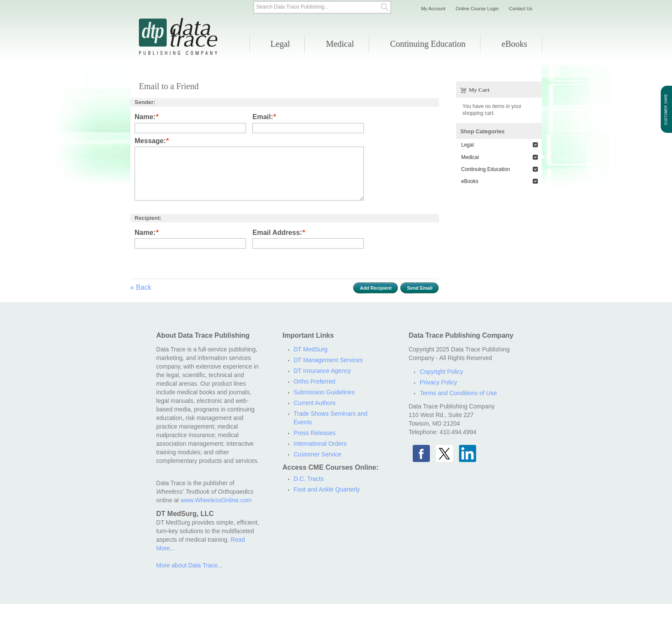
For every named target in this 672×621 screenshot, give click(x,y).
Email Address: (277, 233)
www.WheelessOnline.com (216, 500)
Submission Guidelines (324, 392)
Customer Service (317, 454)
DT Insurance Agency (322, 371)
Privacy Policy (438, 382)
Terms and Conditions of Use (458, 393)
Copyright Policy (441, 372)
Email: (263, 117)
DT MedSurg (310, 349)
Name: (145, 117)
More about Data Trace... (190, 565)
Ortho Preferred (314, 381)
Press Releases (315, 433)
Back (141, 287)
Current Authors (315, 403)
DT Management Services (328, 360)
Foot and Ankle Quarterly (327, 489)
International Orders (320, 444)
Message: (150, 141)
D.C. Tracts (309, 479)
